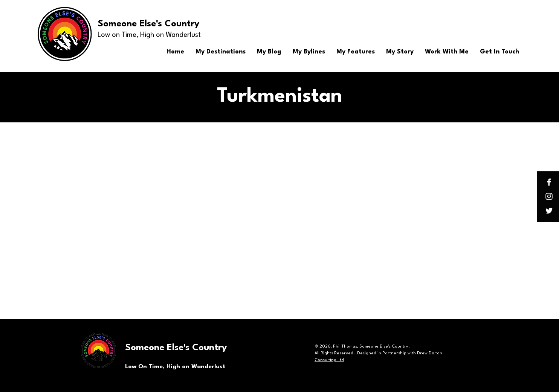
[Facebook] (549, 182)
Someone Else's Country (148, 24)
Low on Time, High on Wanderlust (149, 35)
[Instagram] (549, 196)
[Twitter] (549, 211)
